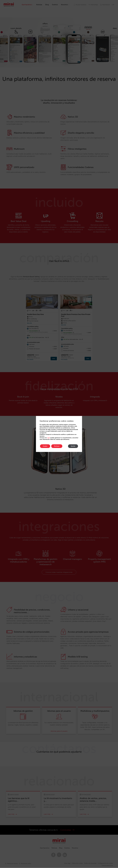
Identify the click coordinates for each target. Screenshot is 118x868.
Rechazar (57, 446)
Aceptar (45, 446)
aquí (49, 438)
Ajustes (73, 446)
